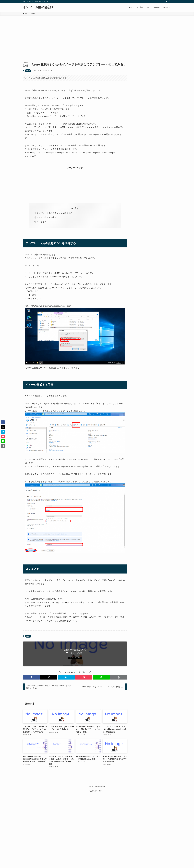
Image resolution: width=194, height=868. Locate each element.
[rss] (166, 1)
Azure (28, 71)
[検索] (170, 1)
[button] (31, 677)
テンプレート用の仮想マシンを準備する (54, 213)
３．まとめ (42, 222)
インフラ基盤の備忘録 (38, 7)
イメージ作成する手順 (47, 217)
